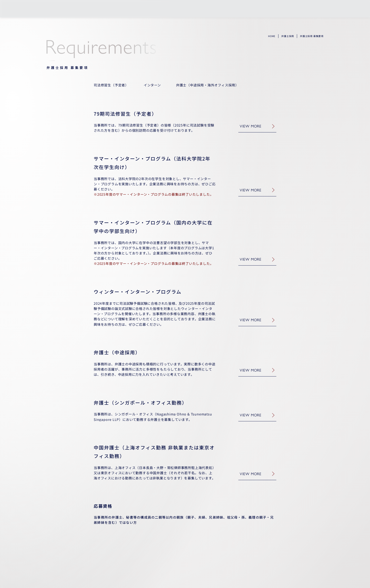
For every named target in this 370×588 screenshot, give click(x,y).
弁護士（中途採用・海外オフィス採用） (207, 85)
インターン (152, 85)
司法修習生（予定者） (111, 85)
